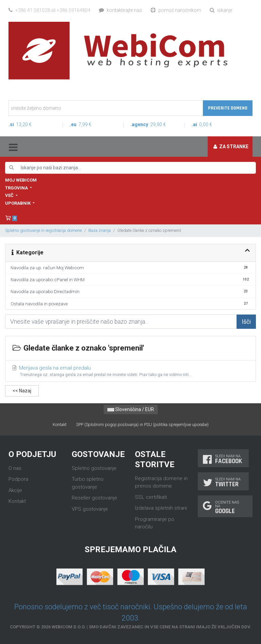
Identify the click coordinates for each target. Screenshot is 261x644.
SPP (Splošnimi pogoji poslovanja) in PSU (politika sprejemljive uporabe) (142, 425)
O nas (15, 468)
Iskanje (221, 10)
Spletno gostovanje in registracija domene (43, 230)
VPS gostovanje (90, 509)
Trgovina (17, 188)
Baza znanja (100, 230)
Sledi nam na (223, 459)
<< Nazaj (22, 391)
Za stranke (231, 147)
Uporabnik (18, 203)
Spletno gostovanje (94, 468)
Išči (246, 322)
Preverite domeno (228, 108)
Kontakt (60, 425)
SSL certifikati (151, 497)
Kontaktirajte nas (120, 10)
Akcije (15, 490)
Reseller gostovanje (94, 498)
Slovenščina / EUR (131, 409)
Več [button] (10, 195)
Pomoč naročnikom (176, 10)
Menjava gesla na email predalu (131, 371)
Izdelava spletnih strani (161, 508)
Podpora (18, 479)
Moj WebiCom (21, 180)
